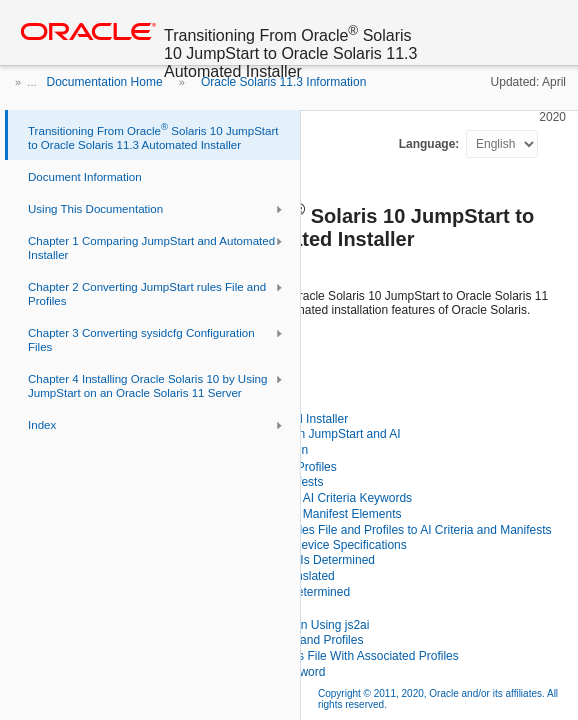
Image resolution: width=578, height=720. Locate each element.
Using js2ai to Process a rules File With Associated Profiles (302, 656)
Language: (431, 144)
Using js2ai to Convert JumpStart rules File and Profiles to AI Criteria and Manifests (331, 530)
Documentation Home (105, 82)
